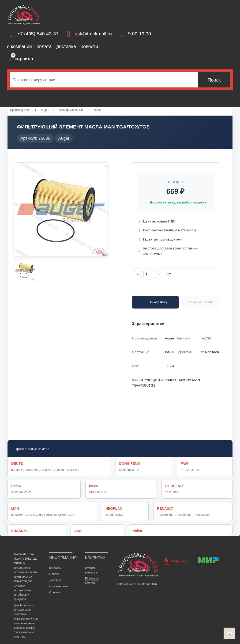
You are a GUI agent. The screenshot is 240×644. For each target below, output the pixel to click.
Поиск (214, 80)
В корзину (155, 303)
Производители (20, 110)
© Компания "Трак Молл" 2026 (137, 577)
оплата (44, 46)
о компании (19, 46)
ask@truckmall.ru (93, 34)
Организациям (59, 579)
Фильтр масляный (71, 110)
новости (89, 46)
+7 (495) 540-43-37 (38, 34)
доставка (66, 46)
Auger (45, 110)
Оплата (54, 567)
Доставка (55, 573)
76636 (97, 110)
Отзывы (54, 585)
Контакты (55, 561)
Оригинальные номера (32, 450)
